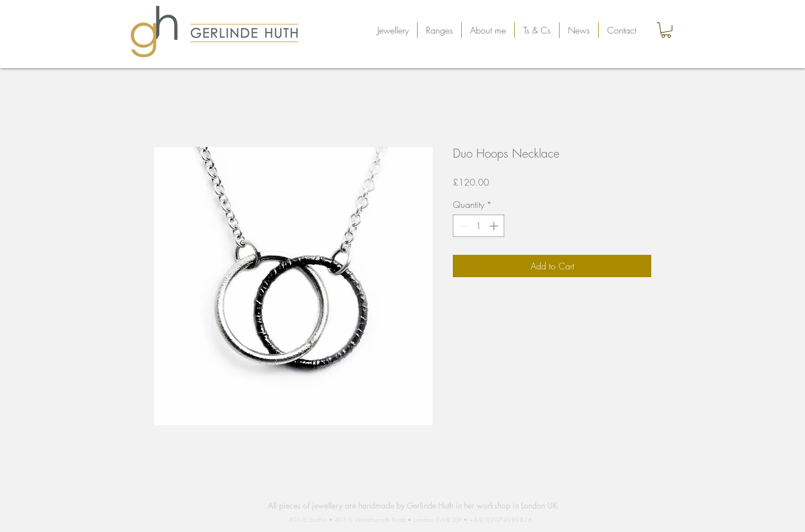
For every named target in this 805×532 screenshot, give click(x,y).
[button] (393, 30)
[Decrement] (462, 226)
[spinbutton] (479, 226)
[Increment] (495, 226)
